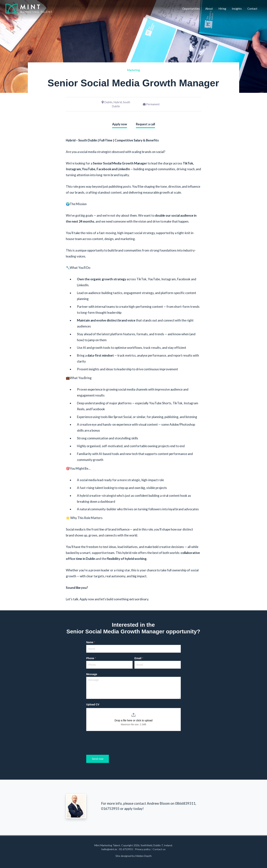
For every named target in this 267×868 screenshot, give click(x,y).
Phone (91, 658)
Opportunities (191, 9)
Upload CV (93, 704)
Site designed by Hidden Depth (134, 856)
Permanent (153, 104)
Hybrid (118, 102)
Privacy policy (143, 849)
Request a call (145, 124)
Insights (237, 9)
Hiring (222, 9)
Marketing (133, 70)
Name (91, 642)
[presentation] (114, 742)
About (209, 9)
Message (92, 674)
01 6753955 (126, 849)
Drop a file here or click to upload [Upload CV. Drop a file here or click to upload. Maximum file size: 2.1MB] (134, 720)
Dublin (108, 102)
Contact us (159, 849)
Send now (98, 759)
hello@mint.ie (109, 849)
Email (139, 658)
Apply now (120, 124)
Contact (252, 9)
